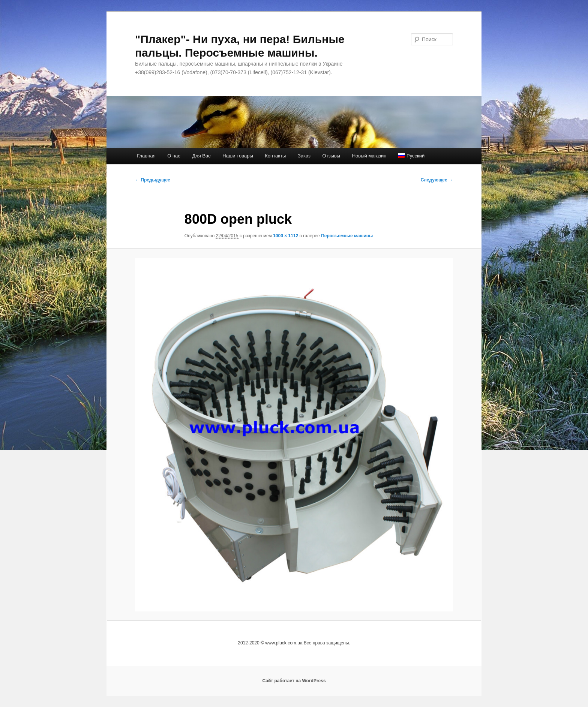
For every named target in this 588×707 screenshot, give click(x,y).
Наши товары (238, 156)
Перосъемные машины (347, 236)
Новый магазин (369, 156)
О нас (174, 156)
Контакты (275, 156)
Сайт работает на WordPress (294, 681)
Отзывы (331, 156)
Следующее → (437, 180)
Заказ (304, 156)
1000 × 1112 (286, 236)
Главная (146, 156)
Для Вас (201, 156)
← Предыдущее (153, 180)
